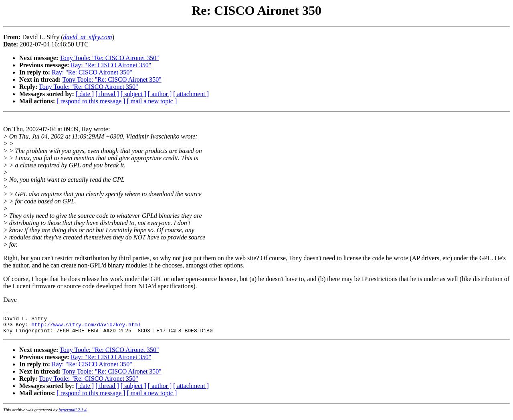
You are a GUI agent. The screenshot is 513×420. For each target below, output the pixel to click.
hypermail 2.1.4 (73, 414)
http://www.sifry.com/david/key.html (86, 328)
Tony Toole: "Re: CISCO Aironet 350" (109, 58)
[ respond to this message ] (91, 101)
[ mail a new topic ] (152, 101)
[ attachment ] (191, 94)
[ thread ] (107, 94)
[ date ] (85, 94)
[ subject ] (133, 94)
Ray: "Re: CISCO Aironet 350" (111, 65)
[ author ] (160, 94)
